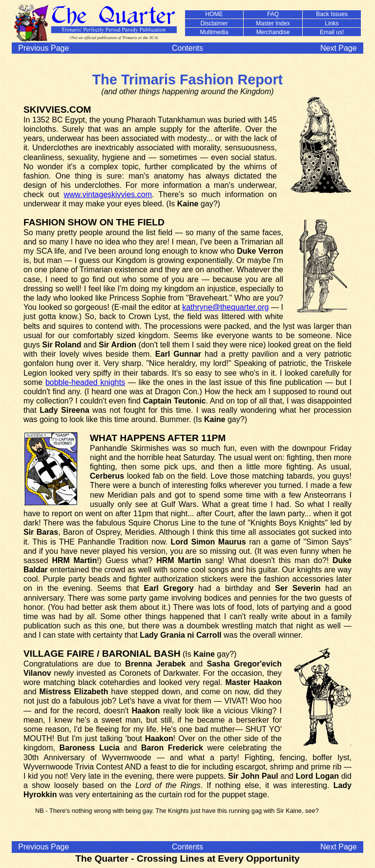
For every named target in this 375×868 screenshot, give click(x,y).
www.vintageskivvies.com (108, 194)
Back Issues (332, 14)
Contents (187, 48)
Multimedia (214, 32)
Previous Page (43, 48)
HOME (214, 14)
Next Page (339, 48)
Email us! (332, 32)
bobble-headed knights (85, 382)
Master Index (273, 23)
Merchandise (273, 32)
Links (332, 23)
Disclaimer (214, 23)
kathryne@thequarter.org (225, 307)
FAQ (273, 14)
